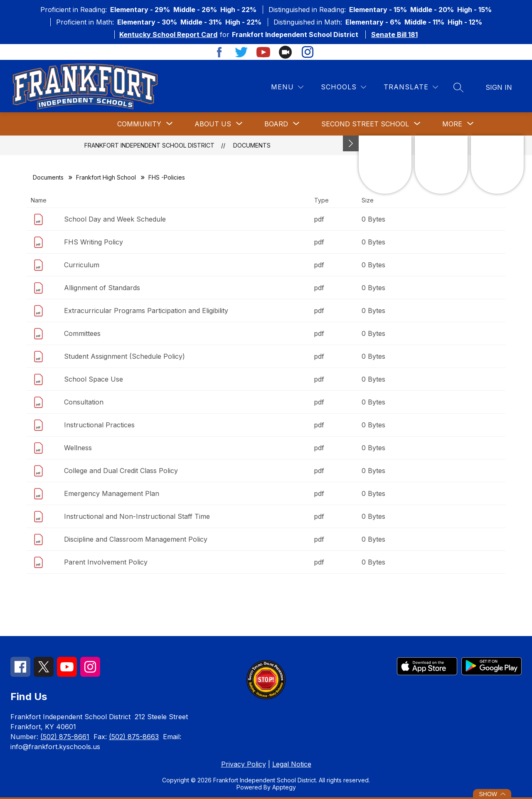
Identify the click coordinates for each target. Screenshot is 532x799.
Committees (82, 333)
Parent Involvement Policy (106, 562)
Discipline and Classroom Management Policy (136, 539)
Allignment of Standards (102, 288)
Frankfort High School (106, 177)
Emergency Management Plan (112, 493)
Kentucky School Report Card (168, 35)
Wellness (78, 448)
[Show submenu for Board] (276, 124)
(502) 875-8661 (65, 737)
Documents (252, 145)
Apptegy (284, 787)
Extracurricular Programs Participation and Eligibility (146, 311)
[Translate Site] (411, 87)
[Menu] (287, 87)
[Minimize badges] (351, 143)
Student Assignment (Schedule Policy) (124, 356)
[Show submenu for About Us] (213, 124)
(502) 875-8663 (134, 737)
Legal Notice (292, 764)
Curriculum (82, 265)
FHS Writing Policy (94, 242)
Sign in (499, 87)
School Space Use (94, 379)
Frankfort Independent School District (149, 145)
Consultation (84, 402)
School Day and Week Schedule (115, 219)
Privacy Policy (244, 764)
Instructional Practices (99, 425)
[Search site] (458, 87)
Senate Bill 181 (394, 35)
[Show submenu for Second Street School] (365, 124)
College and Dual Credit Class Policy (121, 471)
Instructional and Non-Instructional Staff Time (137, 516)
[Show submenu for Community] (139, 124)
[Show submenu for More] (452, 124)
